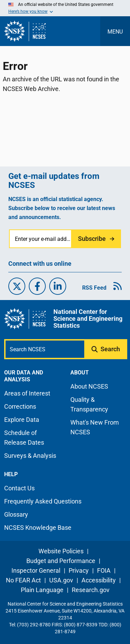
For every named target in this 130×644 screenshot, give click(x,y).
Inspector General (36, 570)
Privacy (79, 570)
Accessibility (99, 580)
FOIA (104, 570)
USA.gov (61, 580)
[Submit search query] (106, 349)
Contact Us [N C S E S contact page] (19, 488)
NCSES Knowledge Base (38, 528)
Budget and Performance (61, 561)
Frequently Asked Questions (43, 501)
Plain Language (42, 590)
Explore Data (22, 420)
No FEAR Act (23, 580)
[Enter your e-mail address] (41, 239)
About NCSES (89, 386)
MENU (115, 32)
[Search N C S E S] (45, 349)
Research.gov (91, 590)
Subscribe (92, 239)
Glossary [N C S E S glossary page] (16, 514)
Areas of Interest (27, 393)
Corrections (20, 406)
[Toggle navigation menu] (115, 31)
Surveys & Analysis (30, 456)
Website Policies (61, 551)
